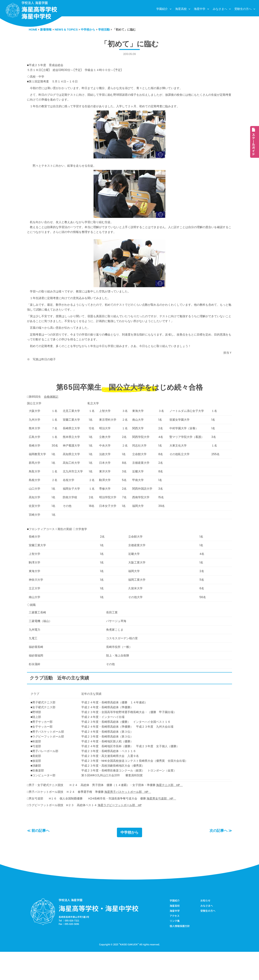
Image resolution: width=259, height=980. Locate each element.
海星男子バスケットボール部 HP (134, 818)
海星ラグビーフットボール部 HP (125, 832)
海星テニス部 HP (178, 811)
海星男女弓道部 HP (169, 825)
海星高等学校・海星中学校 (99, 936)
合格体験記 (52, 407)
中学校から (129, 860)
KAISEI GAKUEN (129, 973)
